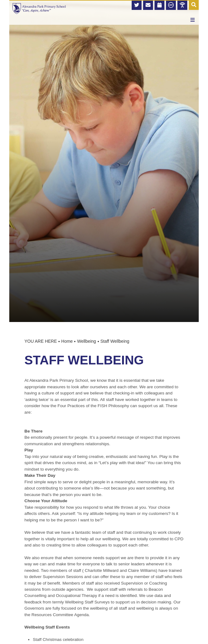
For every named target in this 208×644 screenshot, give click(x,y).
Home (67, 341)
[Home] (39, 9)
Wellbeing (86, 341)
